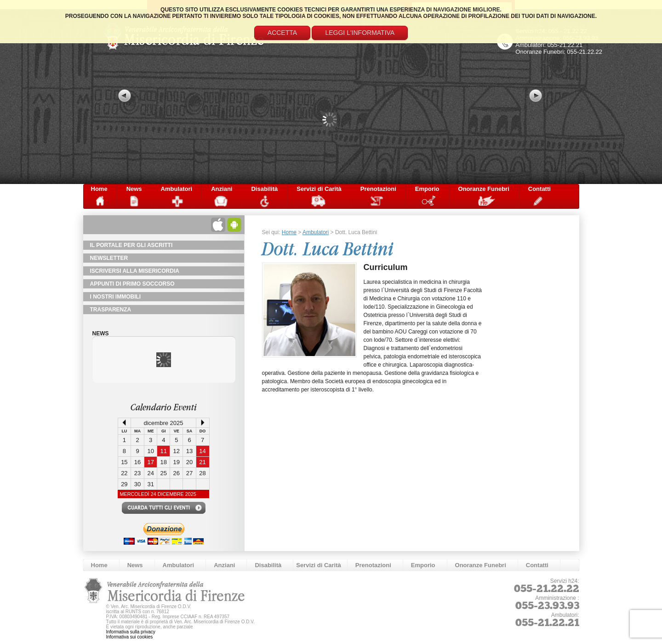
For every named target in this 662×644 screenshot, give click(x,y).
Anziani (222, 189)
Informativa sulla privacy (131, 632)
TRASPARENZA (111, 310)
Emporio (427, 189)
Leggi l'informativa (360, 33)
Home (99, 189)
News (134, 189)
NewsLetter (109, 258)
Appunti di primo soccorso (132, 284)
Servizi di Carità (319, 189)
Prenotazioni (378, 189)
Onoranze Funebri (484, 189)
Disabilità (264, 189)
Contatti (539, 189)
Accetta (282, 33)
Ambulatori (177, 189)
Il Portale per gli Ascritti (131, 245)
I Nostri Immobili (116, 297)
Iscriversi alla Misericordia (135, 271)
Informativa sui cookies (130, 637)
